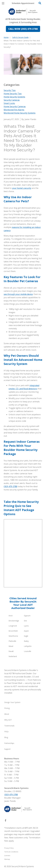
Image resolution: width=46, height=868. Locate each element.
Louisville (28, 651)
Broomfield (13, 631)
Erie (25, 621)
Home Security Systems (14, 97)
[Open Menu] (3, 3)
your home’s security (22, 188)
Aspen (26, 631)
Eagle (26, 636)
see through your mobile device (18, 294)
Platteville (12, 641)
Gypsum (27, 616)
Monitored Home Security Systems (20, 113)
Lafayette (28, 646)
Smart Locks (9, 103)
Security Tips (10, 90)
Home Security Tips (13, 94)
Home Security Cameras (15, 106)
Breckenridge (14, 621)
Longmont (13, 626)
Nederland (13, 656)
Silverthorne (13, 636)
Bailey (26, 641)
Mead (11, 646)
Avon (11, 616)
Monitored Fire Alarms (14, 110)
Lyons (26, 626)
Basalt (11, 651)
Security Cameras (12, 100)
